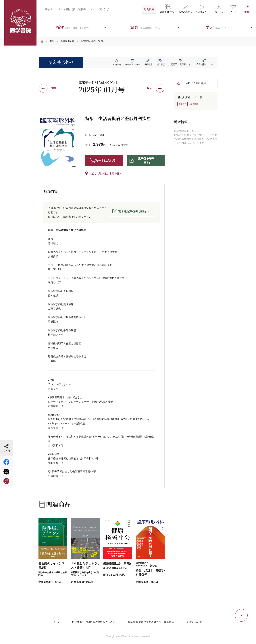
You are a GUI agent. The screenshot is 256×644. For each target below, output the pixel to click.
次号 (149, 88)
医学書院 (20, 23)
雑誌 (52, 41)
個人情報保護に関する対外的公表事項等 (151, 621)
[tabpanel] (58, 141)
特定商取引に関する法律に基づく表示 (94, 621)
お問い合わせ (195, 621)
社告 (57, 621)
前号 (54, 88)
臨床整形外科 (68, 41)
